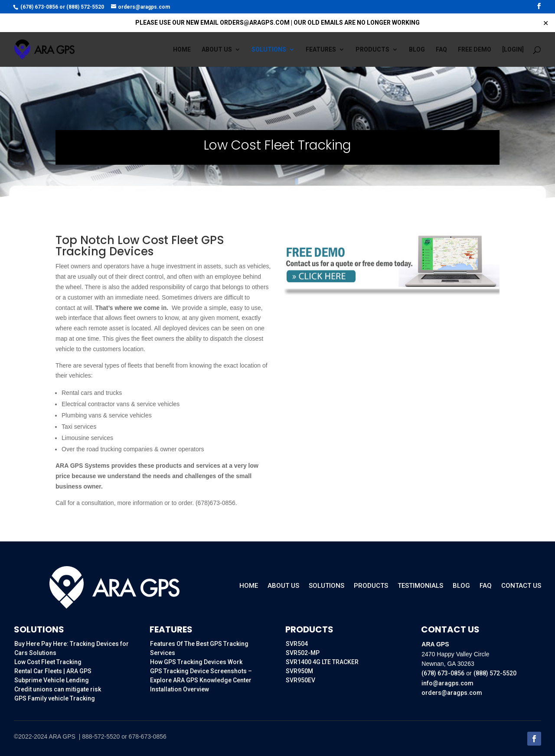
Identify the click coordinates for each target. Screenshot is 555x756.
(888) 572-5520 (85, 7)
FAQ (441, 50)
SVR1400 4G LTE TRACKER (322, 662)
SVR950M (299, 671)
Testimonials (420, 586)
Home (182, 50)
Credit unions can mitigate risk (58, 689)
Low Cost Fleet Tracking (48, 662)
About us (217, 50)
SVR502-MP (303, 653)
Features (321, 50)
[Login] (513, 50)
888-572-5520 (101, 736)
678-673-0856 (148, 736)
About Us (283, 586)
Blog (417, 50)
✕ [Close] (546, 23)
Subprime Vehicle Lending (52, 680)
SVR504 (297, 644)
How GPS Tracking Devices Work (196, 662)
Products (372, 50)
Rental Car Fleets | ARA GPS (53, 671)
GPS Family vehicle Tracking (55, 698)
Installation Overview (180, 689)
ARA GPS (63, 736)
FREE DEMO (475, 50)
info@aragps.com (447, 683)
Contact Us (521, 586)
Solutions (269, 50)
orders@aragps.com (452, 693)
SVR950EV (300, 680)
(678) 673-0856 (39, 7)
